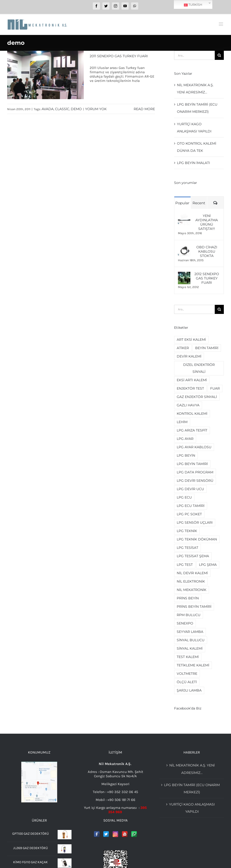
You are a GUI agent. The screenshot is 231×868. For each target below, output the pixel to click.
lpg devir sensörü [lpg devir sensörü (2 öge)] (195, 481)
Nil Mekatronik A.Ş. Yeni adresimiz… (192, 769)
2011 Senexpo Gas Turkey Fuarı (119, 56)
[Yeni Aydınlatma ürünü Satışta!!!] (184, 216)
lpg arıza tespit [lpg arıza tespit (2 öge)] (192, 430)
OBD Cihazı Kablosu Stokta (207, 251)
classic (62, 109)
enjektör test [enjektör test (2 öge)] (190, 388)
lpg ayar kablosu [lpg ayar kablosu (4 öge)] (194, 447)
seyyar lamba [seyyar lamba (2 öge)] (190, 632)
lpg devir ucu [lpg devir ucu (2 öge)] (190, 489)
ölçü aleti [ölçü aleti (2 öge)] (187, 682)
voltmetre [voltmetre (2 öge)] (187, 674)
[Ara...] (194, 55)
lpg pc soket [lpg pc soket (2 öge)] (189, 514)
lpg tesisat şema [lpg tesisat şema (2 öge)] (193, 556)
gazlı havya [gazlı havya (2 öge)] (188, 405)
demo (76, 109)
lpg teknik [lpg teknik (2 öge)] (187, 531)
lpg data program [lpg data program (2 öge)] (195, 472)
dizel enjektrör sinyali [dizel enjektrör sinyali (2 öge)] (199, 368)
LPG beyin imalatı (193, 163)
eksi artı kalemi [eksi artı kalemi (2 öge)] (192, 380)
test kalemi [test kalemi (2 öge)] (188, 657)
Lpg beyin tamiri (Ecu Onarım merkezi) (192, 789)
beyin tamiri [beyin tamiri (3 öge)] (207, 348)
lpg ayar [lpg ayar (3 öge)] (185, 439)
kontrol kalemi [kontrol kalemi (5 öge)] (192, 414)
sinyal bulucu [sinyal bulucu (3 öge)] (191, 640)
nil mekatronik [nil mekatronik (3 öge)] (192, 590)
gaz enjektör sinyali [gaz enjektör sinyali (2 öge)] (197, 397)
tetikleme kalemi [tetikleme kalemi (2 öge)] (193, 665)
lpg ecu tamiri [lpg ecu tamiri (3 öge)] (191, 506)
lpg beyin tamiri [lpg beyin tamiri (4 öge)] (192, 464)
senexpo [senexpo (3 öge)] (185, 623)
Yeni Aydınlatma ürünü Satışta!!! (207, 222)
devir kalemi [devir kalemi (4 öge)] (189, 356)
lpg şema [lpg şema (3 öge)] (208, 565)
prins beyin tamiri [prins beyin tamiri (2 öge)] (194, 607)
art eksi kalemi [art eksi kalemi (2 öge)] (191, 340)
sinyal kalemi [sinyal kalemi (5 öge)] (190, 648)
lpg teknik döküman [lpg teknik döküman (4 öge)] (197, 539)
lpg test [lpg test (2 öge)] (185, 565)
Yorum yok (96, 109)
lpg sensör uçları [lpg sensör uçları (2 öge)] (195, 522)
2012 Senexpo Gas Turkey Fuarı (207, 278)
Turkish (193, 5)
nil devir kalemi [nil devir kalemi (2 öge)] (192, 573)
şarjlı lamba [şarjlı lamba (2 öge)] (189, 690)
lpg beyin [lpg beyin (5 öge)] (186, 455)
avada (48, 109)
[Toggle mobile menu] (221, 24)
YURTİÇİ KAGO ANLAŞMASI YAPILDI (192, 808)
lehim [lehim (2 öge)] (182, 422)
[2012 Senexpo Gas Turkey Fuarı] (184, 274)
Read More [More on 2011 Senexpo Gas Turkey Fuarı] (144, 109)
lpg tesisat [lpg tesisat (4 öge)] (187, 548)
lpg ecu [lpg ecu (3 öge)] (184, 497)
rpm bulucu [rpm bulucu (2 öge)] (189, 615)
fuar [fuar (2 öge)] (215, 388)
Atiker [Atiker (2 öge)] (183, 348)
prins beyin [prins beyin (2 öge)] (188, 598)
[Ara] (219, 55)
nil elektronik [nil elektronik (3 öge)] (191, 581)
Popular (182, 203)
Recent (199, 203)
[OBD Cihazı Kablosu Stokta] (184, 247)
